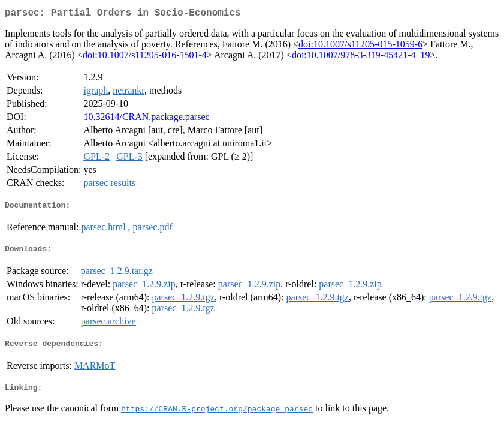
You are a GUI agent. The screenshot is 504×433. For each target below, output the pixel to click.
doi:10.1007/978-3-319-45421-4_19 (361, 57)
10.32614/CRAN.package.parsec (146, 119)
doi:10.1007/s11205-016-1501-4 (145, 57)
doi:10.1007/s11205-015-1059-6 (360, 46)
